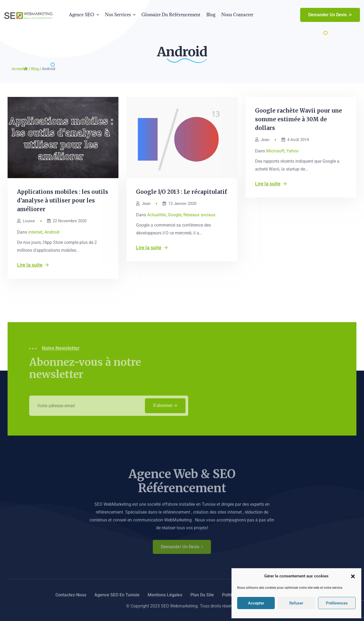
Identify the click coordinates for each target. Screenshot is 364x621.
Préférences (337, 603)
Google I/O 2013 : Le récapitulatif (182, 192)
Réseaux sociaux (199, 215)
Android (52, 232)
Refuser (296, 603)
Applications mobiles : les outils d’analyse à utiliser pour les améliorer (63, 200)
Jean (143, 204)
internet (35, 232)
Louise (26, 221)
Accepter (256, 603)
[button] (353, 576)
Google (175, 215)
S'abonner (165, 408)
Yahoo (292, 151)
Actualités (157, 215)
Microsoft (275, 151)
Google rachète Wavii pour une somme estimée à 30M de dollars (299, 119)
